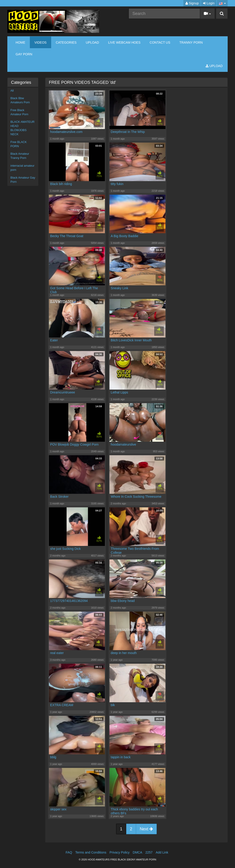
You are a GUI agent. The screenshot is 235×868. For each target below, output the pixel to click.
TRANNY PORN (191, 42)
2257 (149, 852)
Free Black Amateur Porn (20, 112)
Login (209, 3)
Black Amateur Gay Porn (23, 180)
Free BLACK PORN (19, 144)
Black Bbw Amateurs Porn (20, 100)
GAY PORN (24, 54)
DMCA (137, 852)
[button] (222, 3)
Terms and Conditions (91, 852)
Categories (66, 42)
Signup (192, 3)
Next (146, 829)
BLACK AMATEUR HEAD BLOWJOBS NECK (23, 128)
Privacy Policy (119, 852)
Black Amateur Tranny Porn (20, 156)
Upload (92, 42)
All (12, 91)
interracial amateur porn (22, 168)
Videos (41, 42)
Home (20, 42)
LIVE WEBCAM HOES (124, 42)
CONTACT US (160, 42)
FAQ (69, 852)
